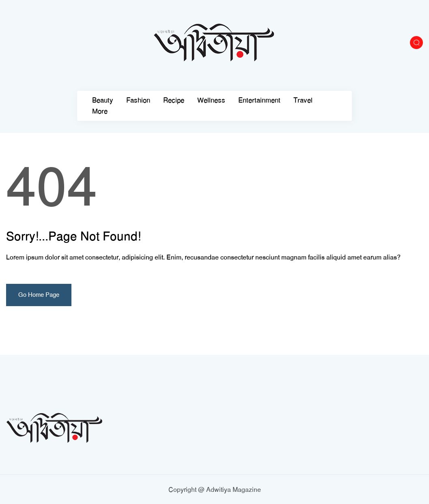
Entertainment (259, 100)
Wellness (211, 100)
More (100, 111)
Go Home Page (39, 295)
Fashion (138, 100)
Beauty (103, 100)
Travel (303, 100)
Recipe (174, 100)
